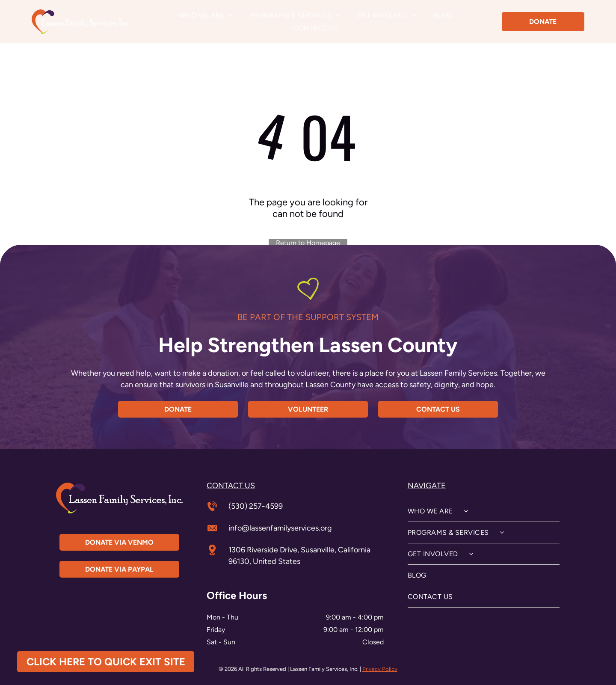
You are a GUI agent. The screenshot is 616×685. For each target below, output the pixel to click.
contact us (231, 486)
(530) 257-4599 (256, 506)
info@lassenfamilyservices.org (280, 528)
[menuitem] (206, 15)
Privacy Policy (380, 669)
